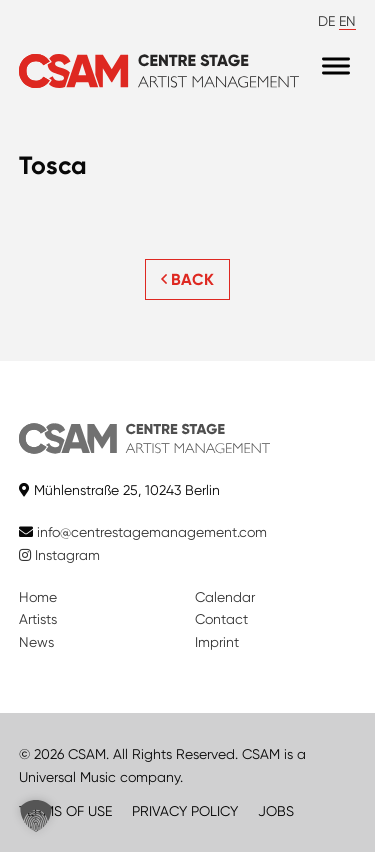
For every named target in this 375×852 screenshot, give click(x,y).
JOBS (276, 811)
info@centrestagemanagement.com (152, 532)
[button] (36, 816)
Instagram (59, 555)
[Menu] (336, 66)
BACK (187, 279)
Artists (38, 619)
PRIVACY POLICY (185, 811)
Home (38, 597)
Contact (221, 619)
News (36, 642)
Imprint (217, 642)
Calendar (225, 597)
